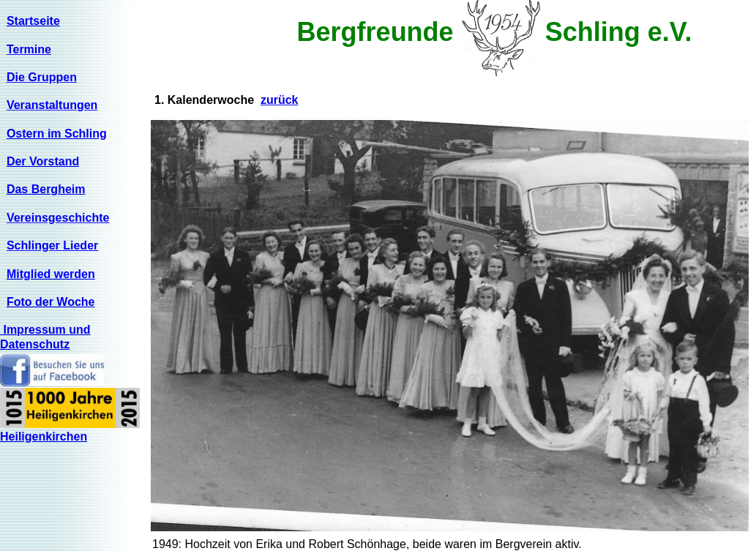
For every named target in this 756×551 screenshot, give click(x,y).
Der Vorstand (43, 161)
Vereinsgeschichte (58, 218)
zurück (280, 100)
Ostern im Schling (57, 134)
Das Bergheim (46, 189)
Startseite (33, 21)
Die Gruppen (42, 77)
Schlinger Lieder (52, 245)
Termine (29, 49)
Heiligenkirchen (44, 436)
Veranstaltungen (52, 105)
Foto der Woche (51, 302)
